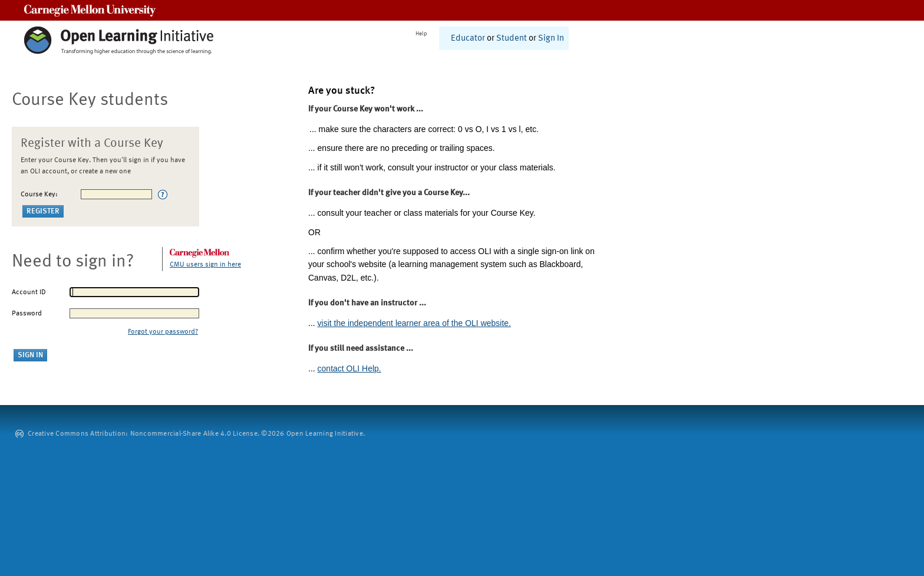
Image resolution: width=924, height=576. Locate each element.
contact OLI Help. (349, 368)
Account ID (29, 292)
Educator (468, 39)
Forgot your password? (163, 332)
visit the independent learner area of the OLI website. (414, 323)
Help (421, 34)
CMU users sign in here (205, 265)
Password (27, 314)
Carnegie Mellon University (90, 10)
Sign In (551, 39)
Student (511, 39)
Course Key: (39, 195)
